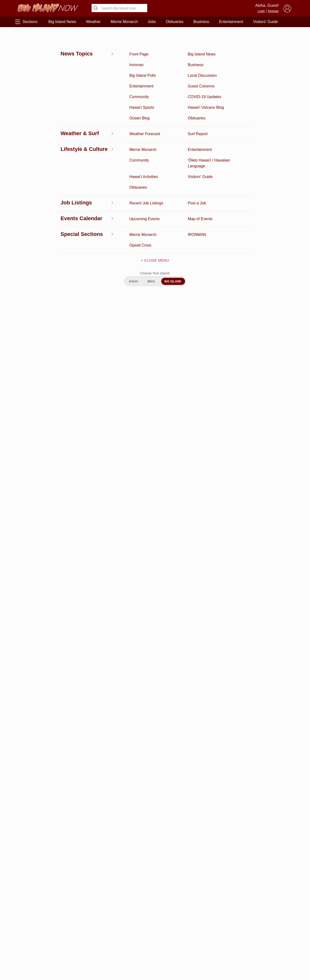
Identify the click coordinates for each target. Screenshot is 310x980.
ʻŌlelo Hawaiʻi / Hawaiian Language (38, 963)
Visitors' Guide (265, 22)
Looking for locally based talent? (132, 707)
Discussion (38, 916)
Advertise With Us (155, 950)
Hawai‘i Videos (38, 931)
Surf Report (38, 938)
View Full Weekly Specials (107, 883)
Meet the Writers (155, 940)
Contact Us (155, 930)
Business (201, 22)
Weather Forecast (78, 938)
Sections (26, 22)
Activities (25, 38)
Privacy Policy (240, 938)
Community (38, 953)
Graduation (78, 961)
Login (261, 11)
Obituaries (175, 22)
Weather (93, 22)
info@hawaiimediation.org (53, 531)
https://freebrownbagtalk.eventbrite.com (127, 513)
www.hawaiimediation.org (114, 531)
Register (273, 11)
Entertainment (231, 22)
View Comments (107, 825)
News (38, 923)
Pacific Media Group (265, 928)
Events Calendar (78, 946)
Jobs (152, 22)
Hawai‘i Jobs (38, 946)
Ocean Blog (78, 923)
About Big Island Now (155, 909)
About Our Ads (264, 938)
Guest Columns (78, 953)
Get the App (155, 919)
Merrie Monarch (124, 22)
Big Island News (62, 22)
